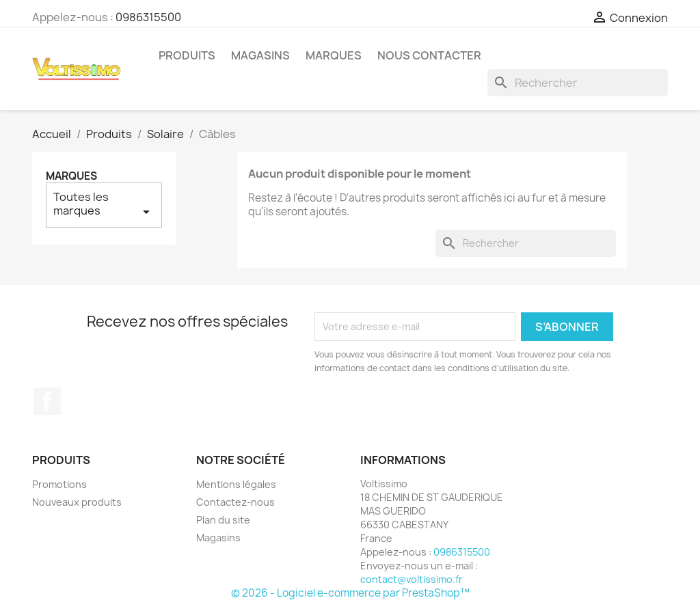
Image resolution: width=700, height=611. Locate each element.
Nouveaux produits (77, 502)
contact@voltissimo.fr (412, 579)
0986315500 (148, 17)
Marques (334, 55)
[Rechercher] (578, 83)
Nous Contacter (429, 55)
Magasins (260, 55)
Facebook (47, 401)
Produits (187, 55)
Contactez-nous (235, 502)
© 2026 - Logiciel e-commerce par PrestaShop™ (350, 593)
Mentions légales (236, 484)
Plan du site (223, 520)
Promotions (59, 484)
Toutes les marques (104, 205)
